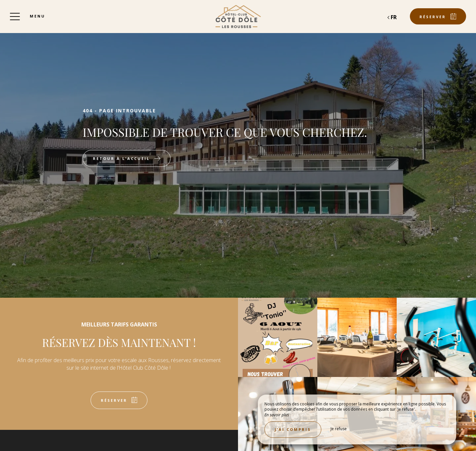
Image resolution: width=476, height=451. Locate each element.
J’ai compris (293, 429)
